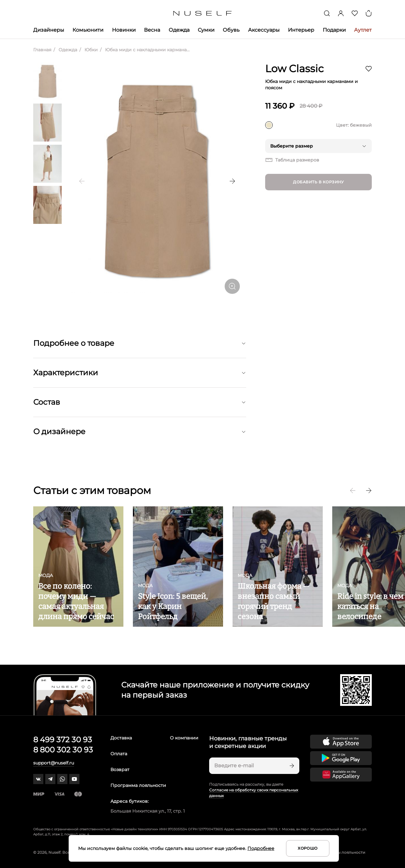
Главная (42, 50)
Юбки (90, 50)
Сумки (206, 30)
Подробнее (261, 848)
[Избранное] (355, 13)
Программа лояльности (138, 785)
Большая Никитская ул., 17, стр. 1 (148, 811)
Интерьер (301, 30)
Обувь (231, 30)
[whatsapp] (62, 779)
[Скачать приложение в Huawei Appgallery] (341, 775)
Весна (152, 30)
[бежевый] (269, 125)
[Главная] (203, 13)
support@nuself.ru (54, 763)
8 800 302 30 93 (63, 750)
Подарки (334, 30)
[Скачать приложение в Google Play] (341, 758)
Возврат (120, 770)
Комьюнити (88, 30)
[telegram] (50, 779)
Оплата (119, 754)
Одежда (179, 30)
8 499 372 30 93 (63, 740)
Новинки (124, 30)
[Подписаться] (291, 766)
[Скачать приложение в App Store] (341, 742)
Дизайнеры (49, 30)
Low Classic (294, 69)
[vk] (38, 779)
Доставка (121, 738)
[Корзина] (369, 13)
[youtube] (74, 779)
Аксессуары (264, 30)
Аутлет (363, 30)
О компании (184, 738)
